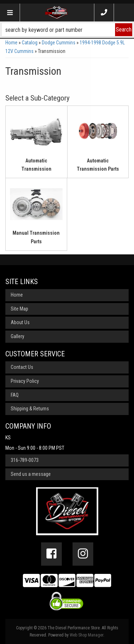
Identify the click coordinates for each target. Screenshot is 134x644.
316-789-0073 (25, 460)
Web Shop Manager (86, 635)
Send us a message (31, 474)
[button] (67, 30)
